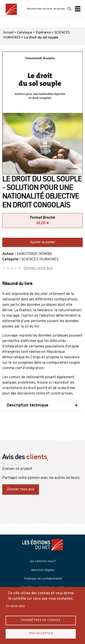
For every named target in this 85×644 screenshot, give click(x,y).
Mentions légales (43, 570)
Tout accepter (41, 633)
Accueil (8, 33)
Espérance (43, 33)
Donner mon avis (21, 490)
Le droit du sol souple (41, 38)
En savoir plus (15, 606)
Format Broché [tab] (42, 221)
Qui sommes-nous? (43, 561)
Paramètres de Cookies (41, 620)
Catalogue (25, 33)
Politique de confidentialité (43, 579)
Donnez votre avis (38, 268)
